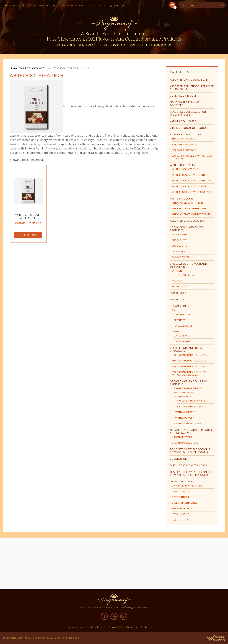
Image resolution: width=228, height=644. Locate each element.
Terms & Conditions (73, 5)
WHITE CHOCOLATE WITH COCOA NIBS (192, 192)
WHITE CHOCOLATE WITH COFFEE (189, 186)
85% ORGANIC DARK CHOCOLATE (189, 366)
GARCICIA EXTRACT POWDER (187, 486)
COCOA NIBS (178, 251)
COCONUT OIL (179, 459)
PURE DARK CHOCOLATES (185, 134)
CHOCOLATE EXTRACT (185, 275)
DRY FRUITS (177, 299)
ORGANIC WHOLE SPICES (185, 443)
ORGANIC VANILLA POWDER (186, 423)
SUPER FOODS (179, 293)
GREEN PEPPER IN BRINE (184, 503)
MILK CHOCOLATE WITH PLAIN (187, 203)
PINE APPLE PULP (181, 508)
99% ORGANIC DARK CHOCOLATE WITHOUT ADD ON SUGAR (189, 373)
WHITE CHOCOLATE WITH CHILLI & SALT (192, 181)
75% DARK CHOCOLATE (184, 144)
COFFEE (176, 331)
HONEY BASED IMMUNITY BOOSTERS (185, 104)
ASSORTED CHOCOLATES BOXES (189, 80)
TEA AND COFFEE (180, 306)
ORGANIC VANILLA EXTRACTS (187, 388)
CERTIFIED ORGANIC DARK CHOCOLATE (186, 349)
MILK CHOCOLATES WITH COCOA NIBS (192, 214)
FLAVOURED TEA (182, 314)
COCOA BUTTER (180, 246)
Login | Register (116, 5)
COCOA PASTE (179, 240)
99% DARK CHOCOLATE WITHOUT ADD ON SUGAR (192, 157)
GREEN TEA (179, 320)
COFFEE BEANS (181, 336)
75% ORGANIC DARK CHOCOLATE (189, 361)
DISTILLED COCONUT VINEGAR (188, 465)
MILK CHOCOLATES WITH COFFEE (189, 208)
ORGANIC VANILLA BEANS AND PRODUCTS (189, 383)
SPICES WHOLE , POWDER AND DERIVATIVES (188, 265)
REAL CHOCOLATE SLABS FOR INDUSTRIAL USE (188, 113)
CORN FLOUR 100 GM (183, 96)
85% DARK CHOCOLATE (184, 150)
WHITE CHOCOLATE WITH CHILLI (188, 175)
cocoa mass (9, 5)
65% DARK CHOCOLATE (184, 139)
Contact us (96, 5)
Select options (28, 235)
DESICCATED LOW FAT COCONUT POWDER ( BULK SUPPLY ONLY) (190, 451)
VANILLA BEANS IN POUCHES (192, 401)
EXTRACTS (177, 271)
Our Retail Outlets (47, 5)
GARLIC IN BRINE (180, 491)
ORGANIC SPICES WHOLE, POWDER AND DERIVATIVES (191, 431)
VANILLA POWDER (185, 418)
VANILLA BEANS (183, 396)
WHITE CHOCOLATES (33, 68)
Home (13, 68)
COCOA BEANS (179, 234)
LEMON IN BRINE (180, 514)
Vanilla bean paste (183, 121)
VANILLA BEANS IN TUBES (190, 406)
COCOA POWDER (181, 257)
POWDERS (177, 281)
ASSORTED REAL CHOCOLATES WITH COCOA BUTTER (192, 88)
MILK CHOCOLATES (182, 199)
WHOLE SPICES (180, 286)
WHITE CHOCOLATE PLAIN (185, 169)
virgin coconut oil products (190, 128)
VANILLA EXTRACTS (183, 392)
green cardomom (182, 481)
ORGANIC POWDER (182, 437)
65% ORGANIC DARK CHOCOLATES (190, 355)
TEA (174, 310)
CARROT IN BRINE (181, 520)
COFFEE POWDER (182, 341)
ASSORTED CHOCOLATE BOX (187, 221)
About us (27, 5)
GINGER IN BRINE (181, 497)
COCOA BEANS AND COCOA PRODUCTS (187, 229)
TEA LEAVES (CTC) (183, 326)
